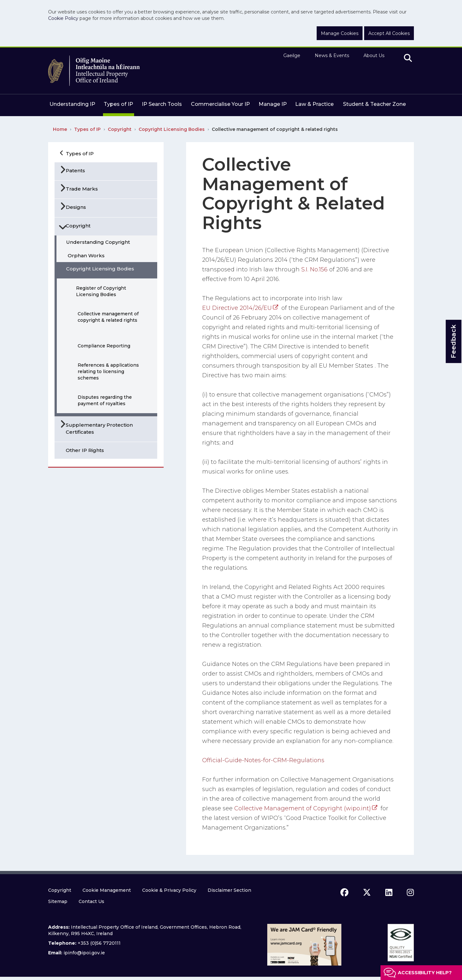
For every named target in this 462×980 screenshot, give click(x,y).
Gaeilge (292, 55)
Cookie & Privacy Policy (169, 890)
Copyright (120, 129)
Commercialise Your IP (220, 104)
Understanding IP (72, 104)
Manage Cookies (340, 33)
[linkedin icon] (389, 892)
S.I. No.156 (314, 269)
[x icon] (367, 892)
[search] (408, 58)
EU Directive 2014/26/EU (237, 308)
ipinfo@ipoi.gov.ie (84, 953)
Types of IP (118, 104)
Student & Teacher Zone (374, 104)
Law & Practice (314, 104)
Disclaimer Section (229, 890)
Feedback (453, 341)
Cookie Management (107, 890)
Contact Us (91, 901)
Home (60, 129)
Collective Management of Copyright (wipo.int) (303, 808)
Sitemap (58, 901)
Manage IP (273, 104)
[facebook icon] (344, 892)
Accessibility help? (425, 973)
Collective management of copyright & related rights (275, 129)
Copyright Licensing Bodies (172, 129)
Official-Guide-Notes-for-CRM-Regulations (263, 760)
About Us (374, 55)
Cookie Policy (63, 18)
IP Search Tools (162, 104)
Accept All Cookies (389, 33)
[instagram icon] (410, 892)
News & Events (332, 55)
